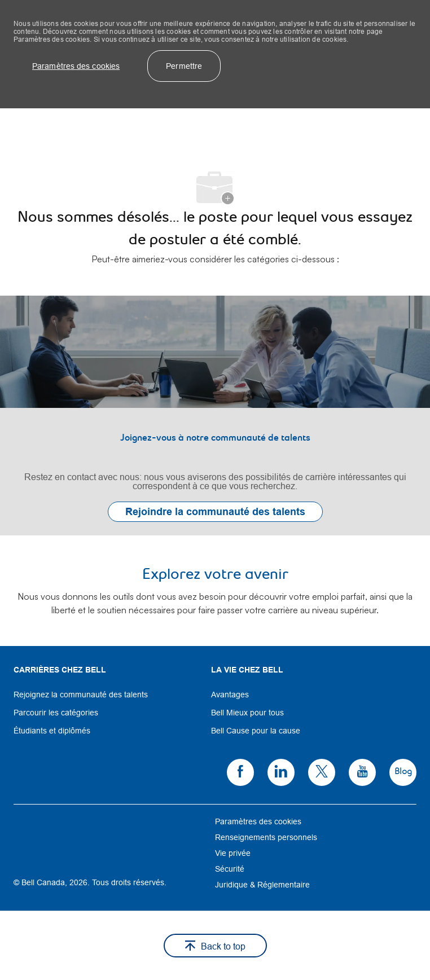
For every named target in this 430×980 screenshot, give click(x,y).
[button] (76, 66)
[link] (215, 416)
